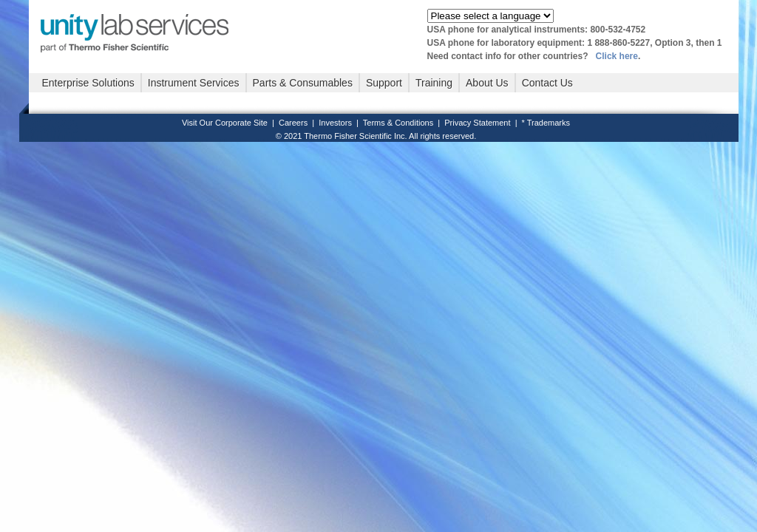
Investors (335, 123)
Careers (293, 123)
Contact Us (547, 83)
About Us (487, 83)
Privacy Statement (477, 123)
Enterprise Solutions (88, 83)
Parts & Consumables (303, 83)
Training (434, 83)
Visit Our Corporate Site (225, 123)
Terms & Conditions (398, 123)
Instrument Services (194, 83)
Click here (617, 56)
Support (384, 83)
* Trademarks (546, 123)
